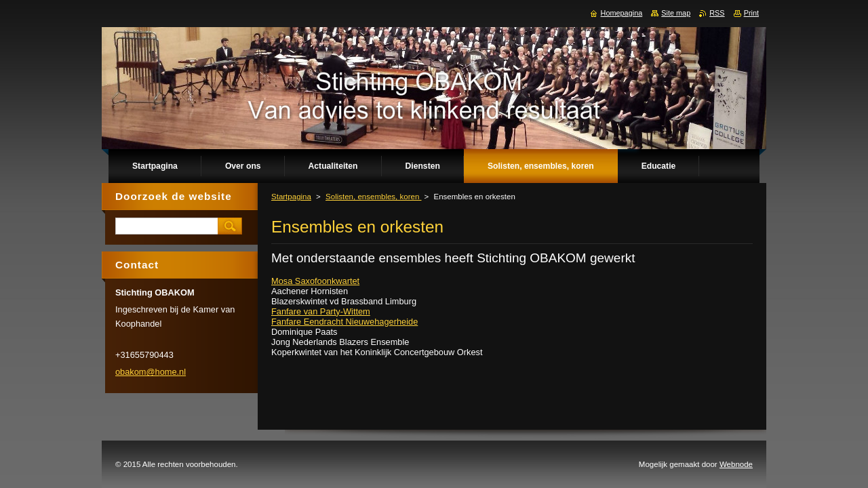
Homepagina (622, 13)
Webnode (736, 464)
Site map (676, 13)
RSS (717, 13)
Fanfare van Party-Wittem (321, 311)
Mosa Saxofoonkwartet (315, 281)
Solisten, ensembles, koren (373, 197)
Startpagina (291, 197)
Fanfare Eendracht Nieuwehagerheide (344, 322)
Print (751, 13)
